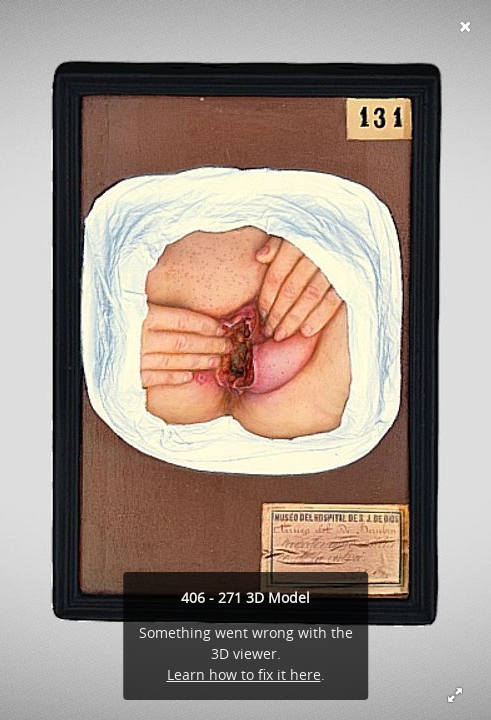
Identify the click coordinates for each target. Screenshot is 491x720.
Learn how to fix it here (244, 674)
